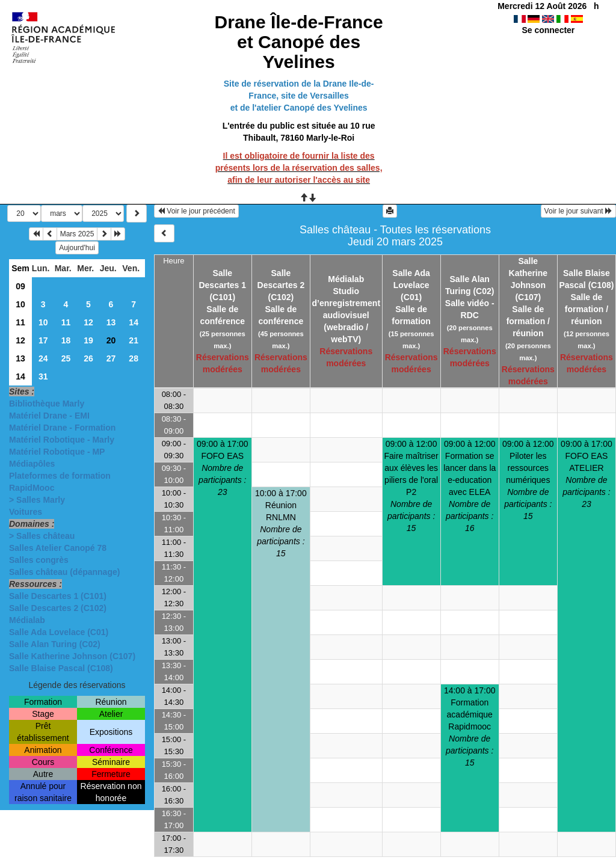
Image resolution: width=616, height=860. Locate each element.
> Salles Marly (37, 500)
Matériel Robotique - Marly (62, 440)
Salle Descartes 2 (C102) (58, 608)
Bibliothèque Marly (47, 404)
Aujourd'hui (77, 248)
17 (43, 340)
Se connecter (548, 30)
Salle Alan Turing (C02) (55, 644)
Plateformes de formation (60, 476)
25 (66, 358)
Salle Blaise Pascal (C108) (61, 668)
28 (134, 358)
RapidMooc (32, 488)
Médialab (27, 620)
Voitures (26, 512)
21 (134, 340)
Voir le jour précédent (196, 211)
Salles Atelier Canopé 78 (58, 548)
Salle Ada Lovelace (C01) (59, 632)
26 (88, 358)
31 (43, 376)
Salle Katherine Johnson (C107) (72, 656)
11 (20, 322)
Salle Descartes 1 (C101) (58, 596)
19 (88, 340)
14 (134, 322)
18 (66, 340)
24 (43, 358)
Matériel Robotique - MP (57, 452)
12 (88, 322)
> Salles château (42, 536)
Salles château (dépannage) (64, 572)
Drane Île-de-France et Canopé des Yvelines (299, 42)
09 (20, 286)
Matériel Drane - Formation (62, 428)
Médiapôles (32, 464)
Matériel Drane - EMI (49, 416)
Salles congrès (39, 560)
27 (111, 358)
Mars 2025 (77, 234)
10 (20, 304)
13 (111, 322)
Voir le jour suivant (578, 211)
